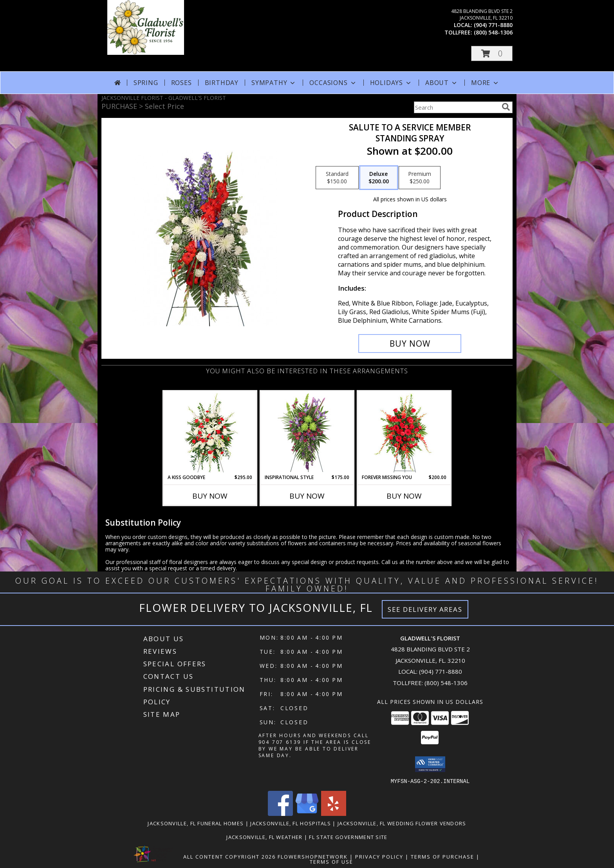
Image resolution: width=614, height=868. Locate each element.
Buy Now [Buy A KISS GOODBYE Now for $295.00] (210, 496)
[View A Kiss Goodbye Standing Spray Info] (210, 433)
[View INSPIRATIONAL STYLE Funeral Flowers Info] (307, 432)
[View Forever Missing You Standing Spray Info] (404, 433)
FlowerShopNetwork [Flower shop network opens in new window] (313, 856)
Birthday (222, 83)
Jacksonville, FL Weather (264, 837)
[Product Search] (456, 107)
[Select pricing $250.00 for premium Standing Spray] (420, 178)
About (442, 83)
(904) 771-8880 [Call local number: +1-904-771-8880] (493, 25)
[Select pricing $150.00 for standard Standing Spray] (337, 178)
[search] (506, 107)
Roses (181, 83)
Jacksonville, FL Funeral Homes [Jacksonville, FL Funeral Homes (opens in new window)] (196, 823)
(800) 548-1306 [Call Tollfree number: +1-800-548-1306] (446, 683)
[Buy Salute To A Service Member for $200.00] (410, 344)
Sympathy (274, 83)
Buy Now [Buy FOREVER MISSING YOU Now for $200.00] (404, 496)
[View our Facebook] (280, 813)
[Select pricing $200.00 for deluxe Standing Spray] (379, 178)
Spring (146, 83)
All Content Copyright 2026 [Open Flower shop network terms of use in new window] (229, 856)
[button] (492, 53)
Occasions (333, 83)
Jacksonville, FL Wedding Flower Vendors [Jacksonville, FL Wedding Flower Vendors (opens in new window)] (402, 823)
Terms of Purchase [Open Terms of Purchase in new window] (442, 856)
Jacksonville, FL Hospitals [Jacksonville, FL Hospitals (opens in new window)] (291, 823)
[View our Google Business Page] (307, 813)
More (485, 83)
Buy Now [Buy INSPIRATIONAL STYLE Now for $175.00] (307, 496)
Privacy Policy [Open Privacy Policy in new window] (379, 856)
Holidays (391, 83)
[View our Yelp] (334, 813)
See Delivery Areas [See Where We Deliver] (425, 609)
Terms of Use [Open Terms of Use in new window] (331, 861)
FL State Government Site (348, 837)
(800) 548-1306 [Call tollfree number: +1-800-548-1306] (493, 32)
